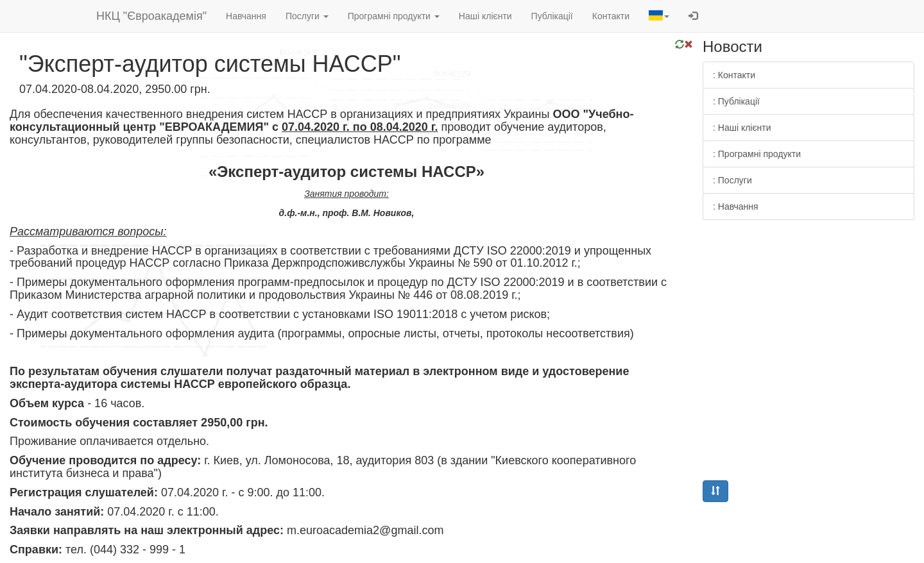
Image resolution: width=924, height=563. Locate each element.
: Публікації (736, 101)
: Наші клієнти (742, 128)
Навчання (246, 16)
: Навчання (736, 206)
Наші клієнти (485, 16)
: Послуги (732, 180)
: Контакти (734, 75)
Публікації (552, 16)
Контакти (611, 16)
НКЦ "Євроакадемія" (151, 16)
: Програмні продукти (757, 154)
